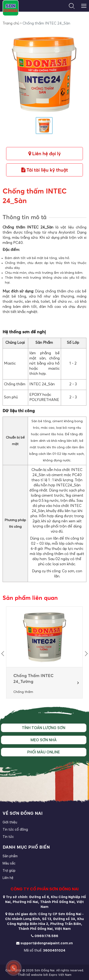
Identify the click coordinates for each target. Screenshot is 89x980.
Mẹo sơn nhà (44, 740)
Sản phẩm (10, 856)
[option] (44, 652)
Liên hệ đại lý (45, 154)
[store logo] (10, 8)
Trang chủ (11, 23)
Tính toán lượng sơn (44, 728)
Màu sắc (9, 863)
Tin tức (8, 837)
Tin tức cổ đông (15, 829)
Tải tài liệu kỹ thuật (45, 170)
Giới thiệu (10, 822)
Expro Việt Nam (60, 975)
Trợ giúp (9, 871)
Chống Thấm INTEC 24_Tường (33, 679)
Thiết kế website (30, 975)
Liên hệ (8, 878)
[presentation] (4, 654)
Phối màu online (44, 752)
